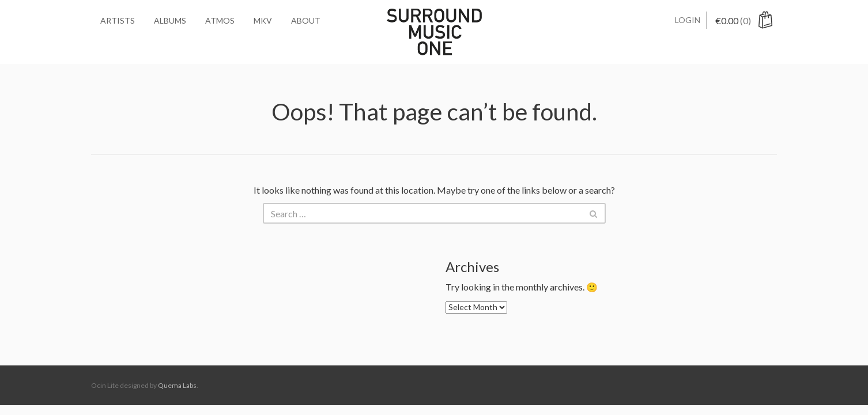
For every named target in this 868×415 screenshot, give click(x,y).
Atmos (220, 20)
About (306, 20)
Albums (170, 20)
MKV (263, 20)
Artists (118, 20)
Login (688, 20)
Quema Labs (177, 385)
